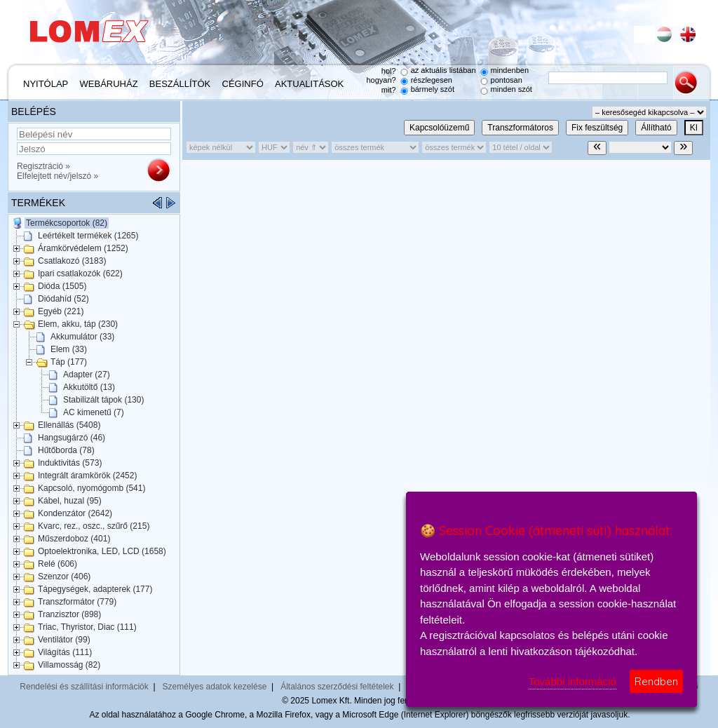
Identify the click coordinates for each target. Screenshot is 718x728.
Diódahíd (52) (63, 299)
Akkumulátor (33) (82, 337)
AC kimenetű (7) (94, 412)
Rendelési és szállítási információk (84, 687)
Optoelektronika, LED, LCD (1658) (102, 551)
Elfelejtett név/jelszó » (57, 176)
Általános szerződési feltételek (337, 687)
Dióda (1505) (62, 286)
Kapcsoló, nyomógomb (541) (92, 488)
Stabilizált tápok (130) (103, 400)
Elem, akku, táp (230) (78, 324)
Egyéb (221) (61, 311)
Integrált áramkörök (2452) (87, 476)
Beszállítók (180, 84)
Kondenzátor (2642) (75, 513)
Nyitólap (46, 84)
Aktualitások (309, 84)
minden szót (512, 89)
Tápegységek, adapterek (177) (95, 589)
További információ (573, 681)
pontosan (507, 80)
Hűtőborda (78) (66, 450)
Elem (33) (69, 349)
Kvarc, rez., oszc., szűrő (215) (94, 526)
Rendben (656, 681)
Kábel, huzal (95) (70, 501)
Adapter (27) (87, 375)
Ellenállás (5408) (69, 425)
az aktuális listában (443, 70)
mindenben (510, 70)
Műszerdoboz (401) (74, 539)
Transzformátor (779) (77, 602)
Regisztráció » (43, 166)
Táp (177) (69, 362)
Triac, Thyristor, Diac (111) (87, 627)
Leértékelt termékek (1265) (88, 236)
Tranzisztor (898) (69, 614)
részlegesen (432, 80)
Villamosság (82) (69, 665)
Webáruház (109, 84)
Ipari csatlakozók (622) (80, 274)
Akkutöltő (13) (89, 387)
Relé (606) (57, 564)
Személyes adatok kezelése (215, 687)
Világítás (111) (65, 652)
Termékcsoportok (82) (67, 223)
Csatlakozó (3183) (72, 261)
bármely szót (433, 89)
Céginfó (243, 84)
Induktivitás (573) (70, 463)
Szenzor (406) (64, 577)
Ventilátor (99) (64, 640)
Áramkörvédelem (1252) (83, 248)
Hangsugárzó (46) (72, 438)
